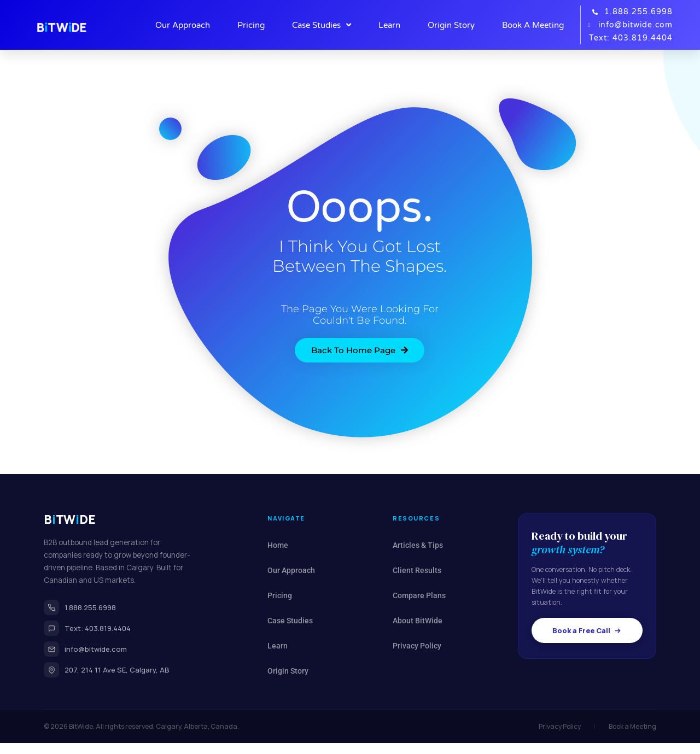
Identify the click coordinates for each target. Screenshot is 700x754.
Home (278, 545)
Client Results (417, 570)
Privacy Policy (417, 646)
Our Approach (183, 25)
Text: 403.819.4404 (87, 628)
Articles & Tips (418, 545)
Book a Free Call (587, 630)
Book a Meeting (632, 726)
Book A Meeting (533, 25)
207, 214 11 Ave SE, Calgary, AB (107, 670)
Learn (389, 25)
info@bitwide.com (85, 649)
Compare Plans (419, 595)
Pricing (251, 25)
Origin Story (451, 25)
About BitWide (418, 621)
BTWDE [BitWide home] (69, 519)
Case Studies (322, 25)
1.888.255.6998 (80, 607)
